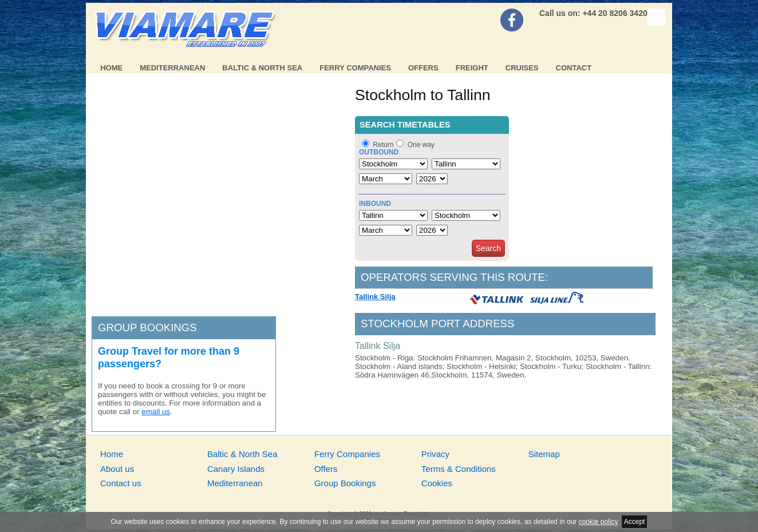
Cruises (522, 68)
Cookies (437, 483)
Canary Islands (236, 469)
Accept (635, 522)
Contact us (121, 483)
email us (156, 412)
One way (421, 145)
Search (488, 248)
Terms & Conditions (459, 469)
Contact (574, 68)
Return (383, 145)
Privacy (435, 454)
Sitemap (544, 454)
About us (117, 469)
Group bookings (147, 327)
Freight (472, 68)
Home (111, 68)
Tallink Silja (375, 297)
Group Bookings (345, 483)
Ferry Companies (355, 68)
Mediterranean (172, 68)
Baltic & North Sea (262, 68)
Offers (423, 68)
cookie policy (599, 522)
